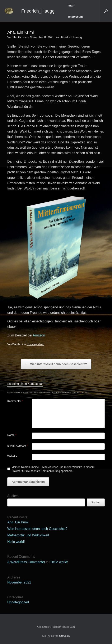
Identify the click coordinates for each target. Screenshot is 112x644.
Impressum (75, 17)
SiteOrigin (64, 636)
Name (12, 435)
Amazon (38, 335)
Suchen (13, 496)
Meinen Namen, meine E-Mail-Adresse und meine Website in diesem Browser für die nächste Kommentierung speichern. (53, 469)
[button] (106, 11)
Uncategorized (35, 344)
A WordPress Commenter (26, 562)
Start (71, 6)
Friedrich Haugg (71, 37)
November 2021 (19, 582)
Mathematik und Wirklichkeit (28, 535)
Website (12, 456)
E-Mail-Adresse (18, 446)
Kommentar (15, 401)
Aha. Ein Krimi (18, 522)
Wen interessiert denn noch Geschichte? (56, 364)
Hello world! (16, 542)
